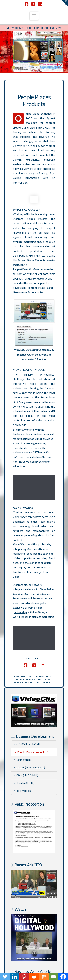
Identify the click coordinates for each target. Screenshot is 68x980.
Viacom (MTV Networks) (29, 736)
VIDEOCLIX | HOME (27, 713)
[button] (34, 16)
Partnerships (22, 729)
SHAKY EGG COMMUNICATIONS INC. (36, 966)
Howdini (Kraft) (24, 752)
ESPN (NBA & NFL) (26, 744)
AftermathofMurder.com (34, 942)
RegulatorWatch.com (34, 940)
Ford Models (22, 760)
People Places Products (31, 721)
